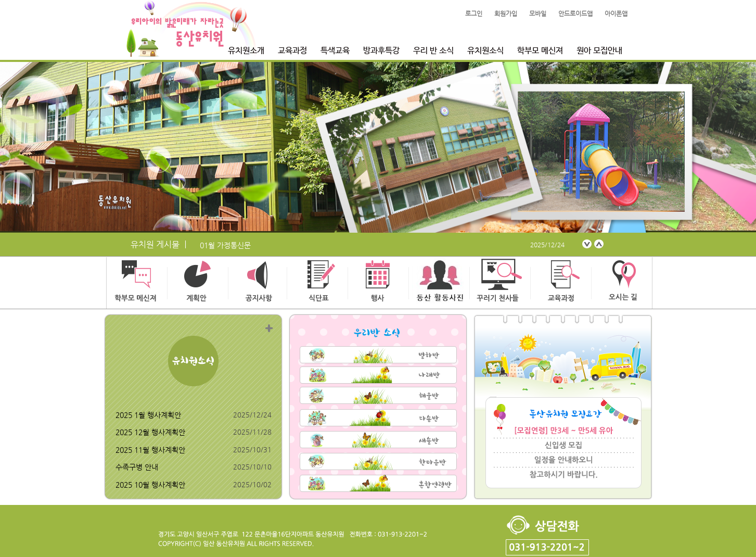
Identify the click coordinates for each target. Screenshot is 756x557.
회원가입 (506, 14)
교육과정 (292, 51)
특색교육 (335, 51)
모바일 (538, 14)
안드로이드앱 (575, 14)
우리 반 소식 (433, 51)
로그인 (474, 14)
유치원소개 (246, 51)
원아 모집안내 (599, 51)
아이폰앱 (616, 14)
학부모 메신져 (540, 51)
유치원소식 (485, 51)
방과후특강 (381, 51)
